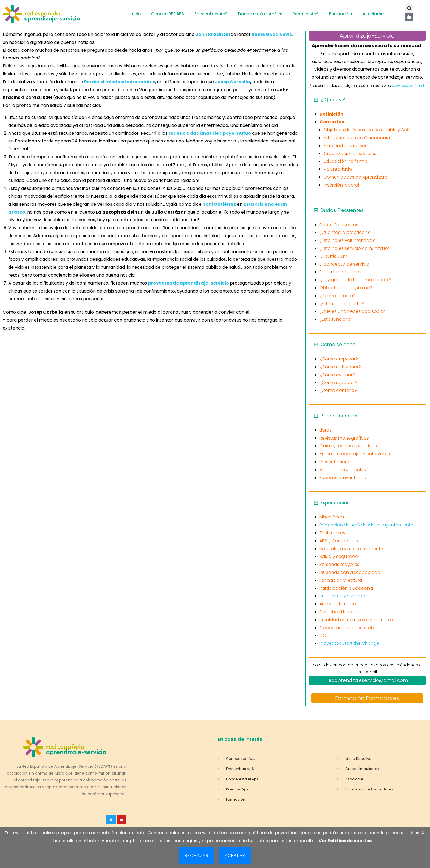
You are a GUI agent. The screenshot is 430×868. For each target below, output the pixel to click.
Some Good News (272, 34)
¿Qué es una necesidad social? (353, 311)
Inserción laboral (341, 185)
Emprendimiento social (348, 146)
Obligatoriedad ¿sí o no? (346, 288)
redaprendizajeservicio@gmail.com (367, 680)
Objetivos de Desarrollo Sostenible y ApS (367, 130)
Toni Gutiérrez (219, 204)
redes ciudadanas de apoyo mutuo (210, 133)
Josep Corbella (233, 82)
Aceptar (235, 856)
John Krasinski (213, 34)
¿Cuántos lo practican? (345, 232)
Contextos (332, 122)
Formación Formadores (367, 698)
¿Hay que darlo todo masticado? (355, 280)
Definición (331, 114)
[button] (409, 8)
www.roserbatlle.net (408, 86)
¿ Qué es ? (333, 100)
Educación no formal (346, 161)
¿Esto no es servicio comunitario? (355, 248)
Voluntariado (338, 169)
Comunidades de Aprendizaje (356, 177)
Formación (341, 14)
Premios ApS (305, 14)
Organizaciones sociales (350, 154)
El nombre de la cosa (342, 272)
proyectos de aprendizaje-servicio (189, 283)
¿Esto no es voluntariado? (347, 240)
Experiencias (335, 503)
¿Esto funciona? (337, 319)
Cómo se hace (338, 345)
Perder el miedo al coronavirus (120, 82)
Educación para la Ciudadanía (357, 138)
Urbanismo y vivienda (342, 596)
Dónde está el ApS (260, 14)
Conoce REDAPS (168, 14)
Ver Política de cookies (345, 841)
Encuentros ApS (211, 14)
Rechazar (197, 856)
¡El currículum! (334, 256)
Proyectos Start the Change (349, 643)
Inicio (135, 14)
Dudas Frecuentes (342, 210)
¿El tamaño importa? (342, 304)
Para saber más (340, 416)
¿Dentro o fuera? (337, 296)
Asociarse (373, 14)
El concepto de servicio (344, 264)
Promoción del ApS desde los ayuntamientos (368, 525)
